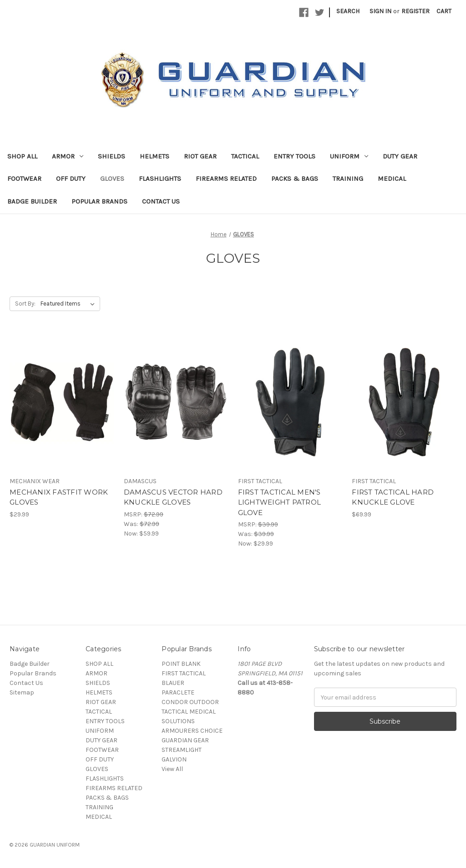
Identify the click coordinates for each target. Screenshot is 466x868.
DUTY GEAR (400, 156)
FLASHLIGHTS (160, 179)
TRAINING (348, 179)
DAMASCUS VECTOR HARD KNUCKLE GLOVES (173, 497)
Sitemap (22, 692)
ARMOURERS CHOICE (192, 731)
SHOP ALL (22, 156)
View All (172, 769)
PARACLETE (178, 692)
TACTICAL (245, 156)
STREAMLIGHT (182, 750)
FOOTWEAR (24, 179)
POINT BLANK (181, 664)
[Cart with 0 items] (444, 11)
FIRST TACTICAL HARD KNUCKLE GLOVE (393, 497)
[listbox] (69, 304)
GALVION (174, 759)
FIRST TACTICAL (184, 673)
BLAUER (173, 683)
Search (348, 11)
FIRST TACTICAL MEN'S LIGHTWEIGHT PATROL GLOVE (280, 502)
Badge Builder (32, 201)
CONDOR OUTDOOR (190, 702)
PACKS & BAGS (295, 179)
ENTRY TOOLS (294, 156)
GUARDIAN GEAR (185, 740)
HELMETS (154, 156)
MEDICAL (392, 179)
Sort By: (25, 304)
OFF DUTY (71, 179)
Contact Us (161, 201)
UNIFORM (349, 156)
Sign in (380, 11)
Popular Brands (99, 201)
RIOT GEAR (200, 156)
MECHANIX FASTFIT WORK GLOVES (59, 497)
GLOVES (112, 179)
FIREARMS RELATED (226, 179)
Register (415, 11)
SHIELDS (111, 156)
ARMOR (68, 156)
